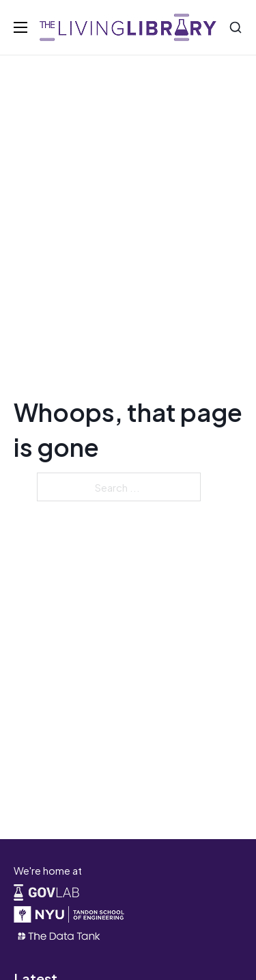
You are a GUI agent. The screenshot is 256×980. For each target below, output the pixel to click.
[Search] (236, 27)
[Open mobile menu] (20, 27)
